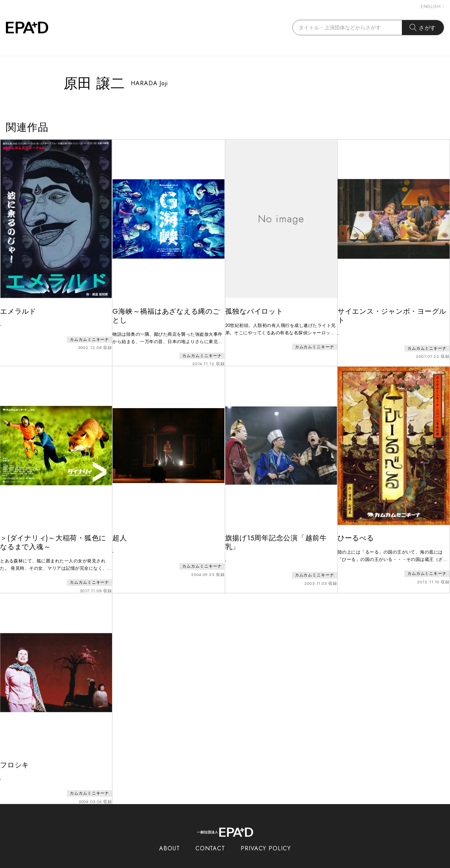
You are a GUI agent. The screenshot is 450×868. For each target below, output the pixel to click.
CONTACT (210, 834)
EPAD (218, 864)
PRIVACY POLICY (266, 834)
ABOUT (170, 834)
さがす (423, 28)
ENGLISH (432, 7)
